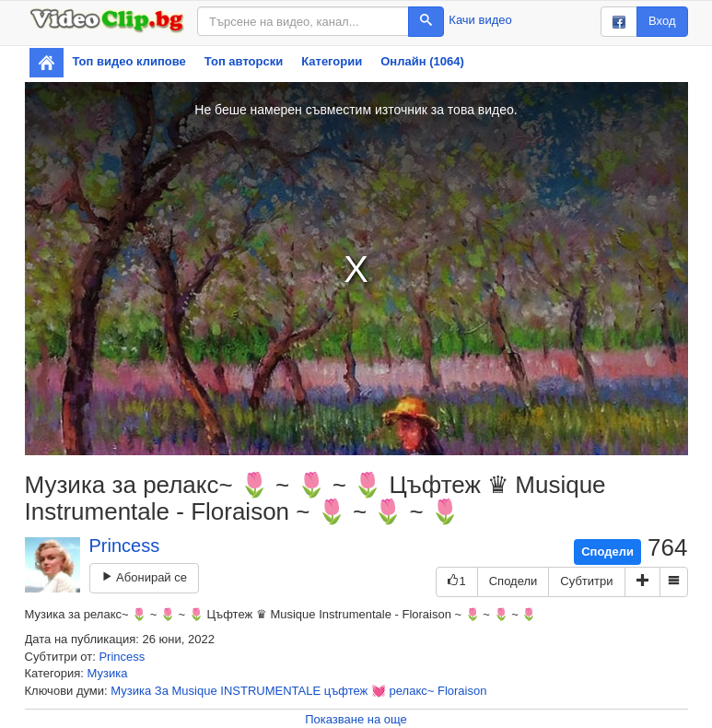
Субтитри (586, 581)
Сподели (607, 552)
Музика (108, 673)
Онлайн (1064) (422, 61)
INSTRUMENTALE (270, 691)
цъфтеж (346, 691)
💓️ (379, 691)
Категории (332, 61)
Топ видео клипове (129, 61)
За (162, 691)
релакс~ (412, 691)
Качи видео (480, 20)
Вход (662, 21)
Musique (195, 691)
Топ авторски (244, 61)
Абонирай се (144, 577)
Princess (125, 546)
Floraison (462, 691)
